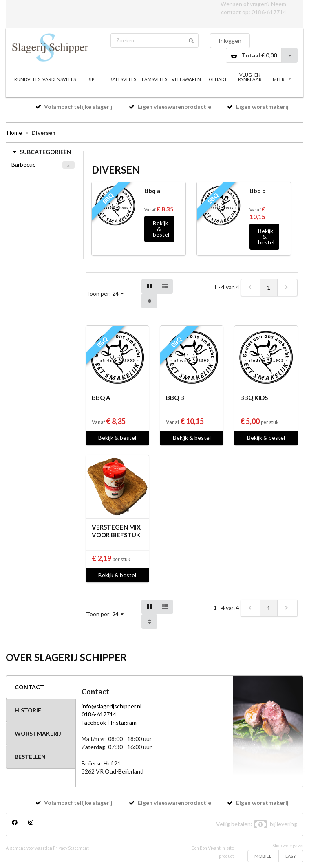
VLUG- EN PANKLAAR (250, 77)
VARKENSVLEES (59, 79)
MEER (282, 79)
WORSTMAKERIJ (38, 733)
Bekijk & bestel (161, 229)
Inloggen (230, 41)
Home (14, 133)
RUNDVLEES (27, 79)
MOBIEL (263, 856)
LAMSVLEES (154, 79)
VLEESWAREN (186, 79)
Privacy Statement (71, 848)
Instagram (124, 722)
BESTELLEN (30, 757)
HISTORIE (28, 710)
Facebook (94, 722)
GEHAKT (218, 79)
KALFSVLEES (123, 79)
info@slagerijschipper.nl (111, 706)
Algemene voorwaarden (29, 848)
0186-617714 (269, 12)
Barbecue (24, 164)
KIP (91, 79)
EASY (291, 856)
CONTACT (29, 687)
